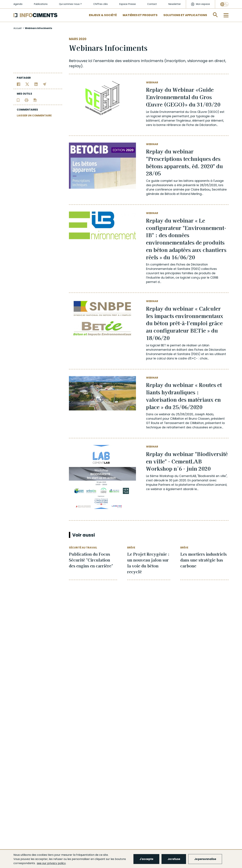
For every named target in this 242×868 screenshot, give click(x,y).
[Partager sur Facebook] (19, 84)
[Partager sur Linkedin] (36, 84)
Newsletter (175, 4)
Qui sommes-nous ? (70, 4)
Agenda (18, 4)
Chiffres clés (100, 4)
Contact (152, 4)
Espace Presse (128, 4)
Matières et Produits (140, 15)
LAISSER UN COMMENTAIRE (34, 115)
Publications (41, 4)
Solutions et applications (185, 15)
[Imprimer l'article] (26, 100)
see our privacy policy (51, 863)
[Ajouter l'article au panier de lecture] (18, 100)
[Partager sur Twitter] (27, 84)
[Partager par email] (45, 84)
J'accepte (146, 859)
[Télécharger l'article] (35, 100)
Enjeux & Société (103, 15)
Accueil (17, 28)
